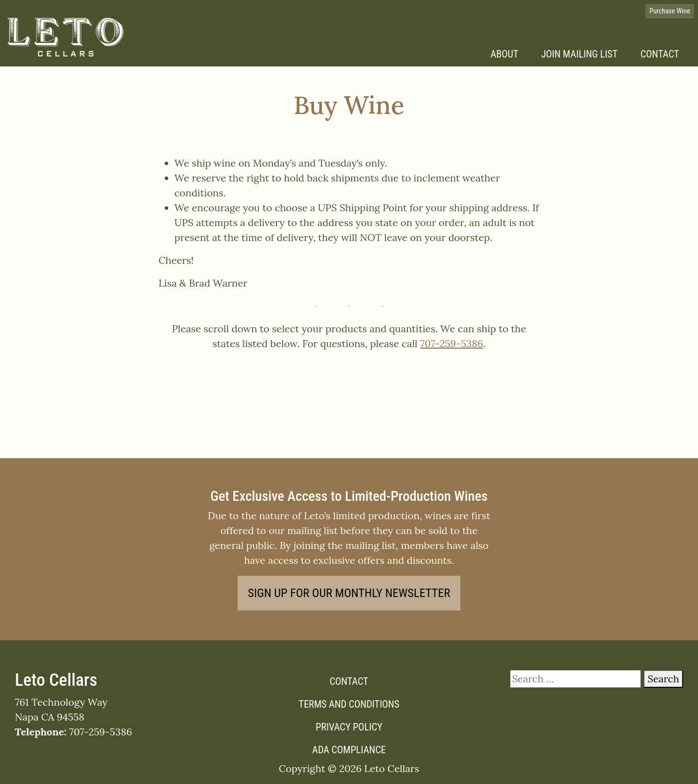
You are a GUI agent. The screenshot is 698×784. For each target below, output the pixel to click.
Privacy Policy (349, 727)
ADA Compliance (349, 750)
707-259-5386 (452, 343)
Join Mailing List (579, 54)
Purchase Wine (670, 11)
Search (663, 679)
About (505, 54)
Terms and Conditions (349, 704)
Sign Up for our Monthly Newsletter (349, 593)
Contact (660, 54)
